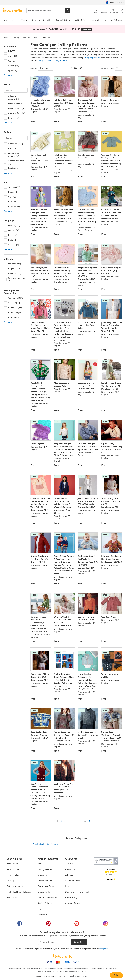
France (84, 976)
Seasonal (95, 20)
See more (8, 75)
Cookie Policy (71, 897)
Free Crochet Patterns (47, 897)
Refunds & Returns (15, 886)
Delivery (11, 881)
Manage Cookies (73, 903)
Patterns (27, 38)
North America (68, 976)
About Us (69, 864)
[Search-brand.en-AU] (16, 90)
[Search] (68, 10)
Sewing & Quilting (63, 20)
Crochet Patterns (45, 892)
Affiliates (69, 875)
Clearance (42, 914)
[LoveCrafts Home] (62, 956)
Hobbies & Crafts (81, 20)
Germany (77, 976)
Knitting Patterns (45, 881)
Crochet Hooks (44, 875)
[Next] (94, 821)
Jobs (67, 886)
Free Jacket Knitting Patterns (46, 844)
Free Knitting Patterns (47, 886)
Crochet (25, 20)
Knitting (15, 20)
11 (89, 821)
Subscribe (79, 942)
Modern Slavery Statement (77, 892)
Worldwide (58, 976)
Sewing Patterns (45, 903)
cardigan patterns (92, 57)
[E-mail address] (54, 942)
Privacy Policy (13, 875)
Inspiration (42, 909)
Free (36, 38)
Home (5, 20)
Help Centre (12, 897)
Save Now (87, 29)
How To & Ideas (116, 20)
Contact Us (70, 869)
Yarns (40, 864)
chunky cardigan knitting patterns (52, 60)
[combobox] (46, 10)
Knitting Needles (45, 869)
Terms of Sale (13, 869)
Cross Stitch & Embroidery (42, 20)
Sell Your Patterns (73, 881)
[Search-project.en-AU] (16, 138)
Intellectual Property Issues (19, 892)
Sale (104, 20)
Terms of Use (13, 864)
